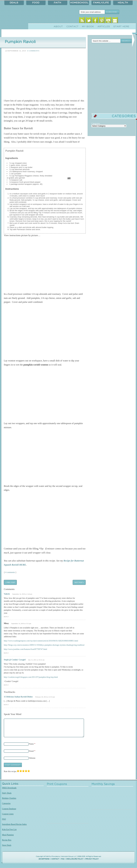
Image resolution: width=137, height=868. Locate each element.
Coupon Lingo (8, 814)
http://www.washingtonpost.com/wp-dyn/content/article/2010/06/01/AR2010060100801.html (41, 641)
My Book (88, 27)
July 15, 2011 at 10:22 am (36, 660)
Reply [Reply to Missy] (6, 653)
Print (69, 178)
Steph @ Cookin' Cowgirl (15, 660)
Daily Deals (7, 793)
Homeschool (79, 3)
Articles (104, 27)
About (58, 27)
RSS (82, 21)
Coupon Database (9, 809)
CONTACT (55, 859)
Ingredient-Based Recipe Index (14, 824)
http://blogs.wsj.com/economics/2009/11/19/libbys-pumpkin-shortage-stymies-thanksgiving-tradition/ (44, 645)
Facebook (95, 21)
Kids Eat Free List (9, 829)
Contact (72, 27)
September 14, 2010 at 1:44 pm (22, 594)
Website (32, 758)
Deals (14, 3)
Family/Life (101, 3)
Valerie (7, 594)
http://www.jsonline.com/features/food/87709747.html (25, 649)
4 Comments (33, 51)
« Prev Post (10, 582)
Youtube (108, 21)
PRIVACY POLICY (92, 859)
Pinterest (102, 21)
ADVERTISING (44, 859)
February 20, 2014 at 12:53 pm (45, 697)
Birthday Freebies (9, 798)
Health (123, 3)
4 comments (10, 572)
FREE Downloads (9, 788)
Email (115, 21)
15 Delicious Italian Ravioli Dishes (18, 697)
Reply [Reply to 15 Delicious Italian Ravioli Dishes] (6, 705)
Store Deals (7, 845)
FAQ (4, 819)
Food (36, 3)
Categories (6, 803)
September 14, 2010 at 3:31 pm (21, 623)
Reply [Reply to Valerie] (6, 617)
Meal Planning (8, 835)
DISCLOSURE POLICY (75, 859)
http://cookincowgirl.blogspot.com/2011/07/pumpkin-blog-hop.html (31, 677)
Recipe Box (7, 840)
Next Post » (79, 582)
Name (31, 744)
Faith (58, 3)
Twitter (89, 21)
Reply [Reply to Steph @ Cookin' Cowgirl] (6, 685)
